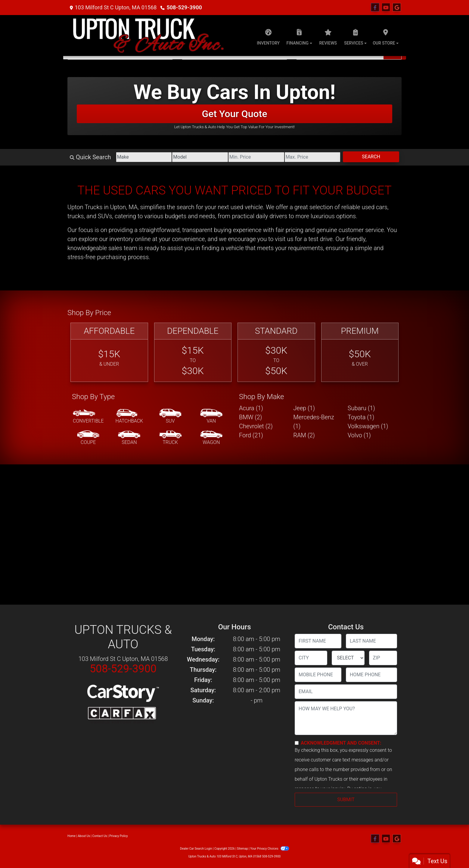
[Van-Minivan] (211, 417)
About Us (84, 836)
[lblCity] (311, 658)
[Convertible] (88, 417)
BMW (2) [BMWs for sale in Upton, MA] (250, 417)
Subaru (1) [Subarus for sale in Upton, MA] (361, 408)
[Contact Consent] (297, 743)
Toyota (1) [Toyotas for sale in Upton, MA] (361, 417)
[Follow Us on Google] (397, 8)
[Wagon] (211, 438)
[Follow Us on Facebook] (375, 8)
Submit (346, 800)
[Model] (200, 157)
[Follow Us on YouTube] (386, 8)
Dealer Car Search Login (196, 849)
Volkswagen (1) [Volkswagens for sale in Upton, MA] (368, 426)
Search (371, 157)
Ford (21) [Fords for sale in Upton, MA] (251, 435)
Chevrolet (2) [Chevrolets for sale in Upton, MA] (256, 426)
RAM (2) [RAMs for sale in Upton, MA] (304, 435)
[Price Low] (256, 157)
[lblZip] (383, 658)
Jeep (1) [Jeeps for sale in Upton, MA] (304, 408)
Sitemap (242, 849)
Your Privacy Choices (270, 849)
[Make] (144, 157)
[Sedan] (129, 438)
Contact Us (100, 836)
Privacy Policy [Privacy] (119, 836)
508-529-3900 (184, 7)
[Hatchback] (129, 417)
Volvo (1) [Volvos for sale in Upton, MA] (359, 435)
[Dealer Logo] (148, 36)
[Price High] (313, 157)
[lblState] (348, 658)
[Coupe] (88, 438)
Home (71, 836)
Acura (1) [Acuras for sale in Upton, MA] (251, 408)
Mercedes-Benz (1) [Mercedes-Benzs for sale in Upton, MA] (314, 422)
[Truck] (170, 438)
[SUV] (170, 417)
